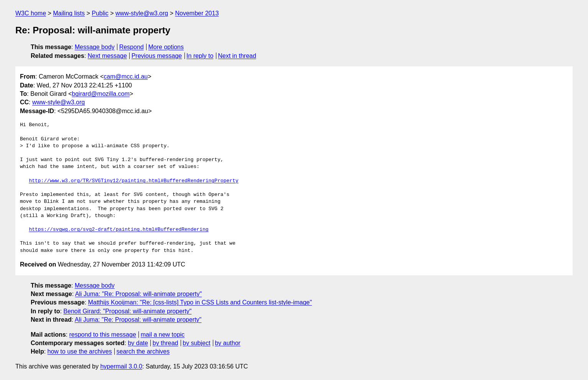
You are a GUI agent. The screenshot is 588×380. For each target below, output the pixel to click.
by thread (166, 343)
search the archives (143, 351)
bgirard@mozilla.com (101, 94)
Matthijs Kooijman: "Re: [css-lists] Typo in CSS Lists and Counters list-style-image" (200, 302)
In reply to (200, 56)
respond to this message (102, 335)
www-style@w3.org (142, 13)
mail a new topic (163, 335)
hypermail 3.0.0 (121, 366)
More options (166, 47)
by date (138, 343)
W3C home (31, 13)
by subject (196, 343)
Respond (132, 47)
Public (100, 13)
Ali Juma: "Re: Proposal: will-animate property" (139, 294)
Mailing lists (69, 13)
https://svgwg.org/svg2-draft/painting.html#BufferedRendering (119, 230)
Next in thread (237, 56)
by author (228, 343)
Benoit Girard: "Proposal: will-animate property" (127, 311)
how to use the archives (80, 351)
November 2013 (197, 13)
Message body (95, 47)
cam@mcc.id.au (126, 76)
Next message (107, 56)
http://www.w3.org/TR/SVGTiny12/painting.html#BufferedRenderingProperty (133, 181)
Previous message (157, 56)
